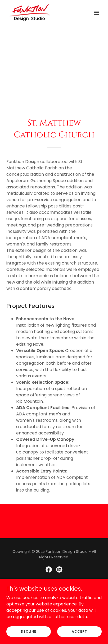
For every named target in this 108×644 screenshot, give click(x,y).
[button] (96, 13)
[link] (30, 13)
